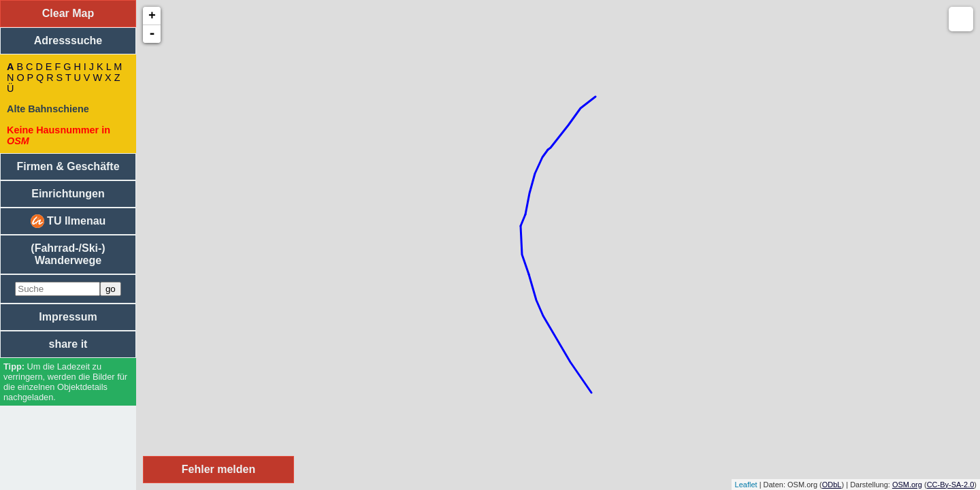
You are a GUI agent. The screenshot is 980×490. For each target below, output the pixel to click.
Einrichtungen (68, 194)
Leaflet (746, 485)
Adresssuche (68, 40)
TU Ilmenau (68, 221)
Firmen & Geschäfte (68, 166)
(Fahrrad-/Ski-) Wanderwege (68, 254)
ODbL (832, 485)
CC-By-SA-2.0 (951, 485)
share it (68, 344)
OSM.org (907, 485)
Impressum (68, 317)
